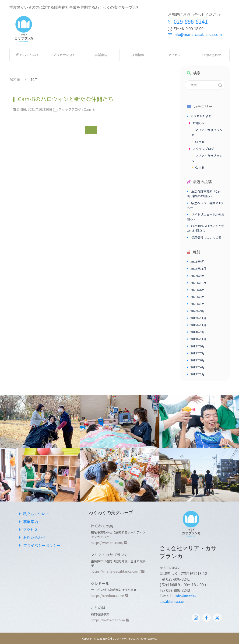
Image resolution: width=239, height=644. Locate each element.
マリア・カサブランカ (109, 555)
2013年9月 (198, 346)
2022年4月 (198, 276)
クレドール (100, 583)
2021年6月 (198, 290)
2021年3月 (198, 297)
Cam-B (89, 109)
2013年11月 (198, 339)
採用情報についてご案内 (208, 237)
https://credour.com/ (109, 595)
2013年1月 (198, 374)
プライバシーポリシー (39, 545)
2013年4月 (198, 367)
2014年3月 (198, 332)
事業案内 (101, 55)
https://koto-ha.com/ (110, 620)
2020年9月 (198, 311)
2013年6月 (198, 360)
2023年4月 (198, 261)
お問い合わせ (211, 55)
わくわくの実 (102, 526)
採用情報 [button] (138, 55)
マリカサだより (64, 55)
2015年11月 (198, 325)
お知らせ (199, 123)
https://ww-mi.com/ (109, 542)
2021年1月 (198, 304)
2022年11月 (198, 268)
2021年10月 (198, 283)
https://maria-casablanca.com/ (118, 571)
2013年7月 (198, 353)
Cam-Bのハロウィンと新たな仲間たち (65, 99)
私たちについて (28, 55)
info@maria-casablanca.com (195, 34)
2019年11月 (198, 318)
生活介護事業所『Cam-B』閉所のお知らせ (205, 194)
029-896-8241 (188, 21)
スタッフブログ (70, 109)
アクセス (174, 55)
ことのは (98, 608)
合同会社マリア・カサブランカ (119, 639)
